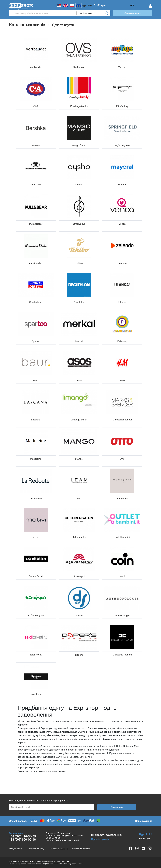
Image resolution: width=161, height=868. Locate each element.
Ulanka (122, 302)
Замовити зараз (132, 13)
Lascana (36, 420)
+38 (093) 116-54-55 (22, 836)
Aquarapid (79, 576)
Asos (79, 380)
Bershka (36, 145)
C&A (36, 106)
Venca (122, 224)
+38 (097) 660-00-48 (22, 839)
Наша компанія (144, 821)
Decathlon (79, 302)
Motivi (36, 537)
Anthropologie (122, 615)
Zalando (122, 263)
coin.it (122, 576)
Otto (122, 459)
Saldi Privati (36, 655)
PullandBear (36, 224)
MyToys (122, 67)
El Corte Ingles (36, 615)
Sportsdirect (36, 302)
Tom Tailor (36, 185)
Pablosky (122, 341)
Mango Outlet (79, 145)
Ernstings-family (79, 106)
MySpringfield (122, 145)
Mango (79, 459)
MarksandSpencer (122, 420)
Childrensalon (79, 537)
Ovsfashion (79, 67)
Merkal (79, 341)
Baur (36, 380)
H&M (122, 380)
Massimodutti (36, 263)
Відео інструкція (100, 839)
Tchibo (79, 263)
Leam (79, 498)
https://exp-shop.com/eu (73, 864)
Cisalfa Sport (36, 576)
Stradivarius (79, 224)
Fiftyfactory (122, 106)
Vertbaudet (36, 67)
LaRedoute (36, 498)
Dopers (79, 655)
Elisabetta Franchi (122, 655)
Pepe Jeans (36, 694)
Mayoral (122, 185)
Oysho (79, 185)
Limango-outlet (79, 420)
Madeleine (36, 459)
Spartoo (36, 341)
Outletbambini (122, 537)
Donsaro (79, 615)
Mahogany (122, 498)
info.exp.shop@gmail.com (24, 864)
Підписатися (117, 807)
